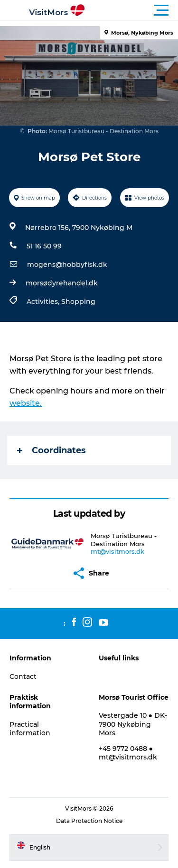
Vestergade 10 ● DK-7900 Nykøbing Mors (133, 724)
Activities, (44, 302)
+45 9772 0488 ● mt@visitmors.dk (128, 753)
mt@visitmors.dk (117, 551)
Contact (23, 676)
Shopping (78, 302)
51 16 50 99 (44, 246)
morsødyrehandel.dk (62, 283)
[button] (132, 10)
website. (26, 403)
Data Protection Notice (89, 821)
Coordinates (52, 450)
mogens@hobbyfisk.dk (67, 265)
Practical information (30, 729)
